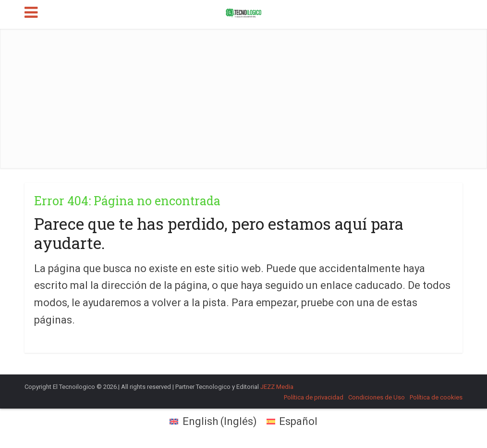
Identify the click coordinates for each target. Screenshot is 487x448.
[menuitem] (213, 422)
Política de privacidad (314, 397)
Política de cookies (436, 397)
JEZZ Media (277, 387)
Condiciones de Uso (377, 397)
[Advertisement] (244, 96)
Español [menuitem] (298, 421)
